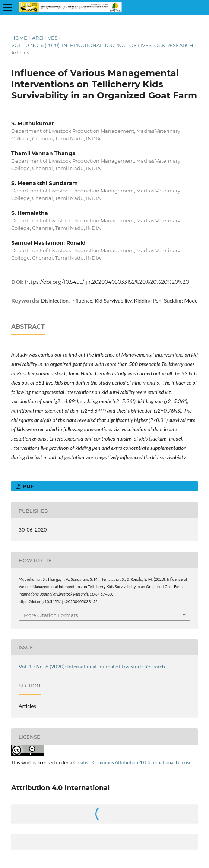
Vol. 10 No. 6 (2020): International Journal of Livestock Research (102, 45)
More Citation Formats (51, 615)
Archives (45, 38)
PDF (27, 486)
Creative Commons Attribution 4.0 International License (133, 762)
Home (19, 38)
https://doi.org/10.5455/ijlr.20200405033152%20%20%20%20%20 (107, 282)
